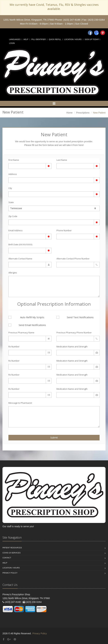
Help (26, 39)
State (11, 202)
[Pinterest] (103, 33)
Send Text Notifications (75, 317)
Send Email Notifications (27, 325)
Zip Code (13, 216)
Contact (7, 558)
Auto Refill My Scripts (26, 317)
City (10, 188)
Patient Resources (12, 548)
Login (12, 43)
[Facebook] (90, 33)
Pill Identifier (38, 39)
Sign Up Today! (92, 39)
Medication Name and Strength (72, 347)
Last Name (62, 160)
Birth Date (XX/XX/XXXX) (20, 244)
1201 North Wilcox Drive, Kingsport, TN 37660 (29, 20)
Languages (15, 39)
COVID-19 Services (11, 553)
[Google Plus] (9, 639)
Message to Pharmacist (20, 403)
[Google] (96, 33)
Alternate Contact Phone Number (73, 259)
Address (13, 174)
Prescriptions (83, 113)
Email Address (16, 230)
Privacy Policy (10, 573)
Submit (54, 438)
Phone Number (64, 230)
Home (69, 113)
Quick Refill (55, 39)
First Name (14, 160)
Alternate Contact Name (20, 259)
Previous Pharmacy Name (21, 333)
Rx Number (14, 347)
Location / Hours (73, 39)
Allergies (13, 273)
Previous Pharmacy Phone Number (74, 333)
